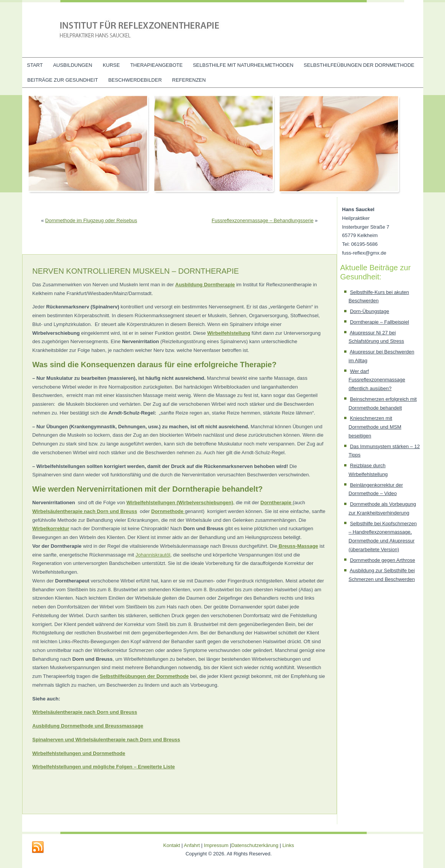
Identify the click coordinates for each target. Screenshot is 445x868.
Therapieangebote (156, 65)
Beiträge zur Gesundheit (63, 80)
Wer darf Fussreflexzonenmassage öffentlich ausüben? (377, 380)
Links (288, 845)
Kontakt (172, 845)
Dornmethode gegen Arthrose (383, 560)
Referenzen (189, 80)
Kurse (111, 65)
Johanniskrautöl (153, 555)
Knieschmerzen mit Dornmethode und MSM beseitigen (375, 427)
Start (35, 65)
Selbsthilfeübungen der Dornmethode (359, 65)
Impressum (216, 845)
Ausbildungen (73, 65)
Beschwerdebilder (135, 80)
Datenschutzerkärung (255, 845)
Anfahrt (192, 845)
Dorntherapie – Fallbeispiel (379, 322)
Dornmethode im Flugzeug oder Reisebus (91, 220)
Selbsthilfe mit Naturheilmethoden (243, 65)
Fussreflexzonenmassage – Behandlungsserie (263, 220)
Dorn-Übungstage (370, 311)
